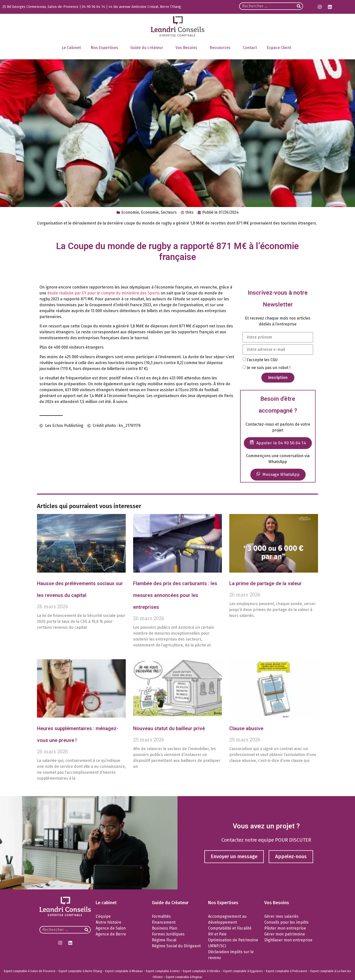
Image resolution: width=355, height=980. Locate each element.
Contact (250, 48)
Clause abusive (246, 728)
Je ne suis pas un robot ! (269, 368)
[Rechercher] (299, 6)
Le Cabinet (71, 48)
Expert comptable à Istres (163, 971)
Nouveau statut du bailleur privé (169, 728)
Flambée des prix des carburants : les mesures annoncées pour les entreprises (175, 595)
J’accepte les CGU (262, 360)
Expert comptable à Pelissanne (287, 971)
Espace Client (280, 48)
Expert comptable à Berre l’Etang (80, 971)
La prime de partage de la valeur (266, 583)
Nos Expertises (106, 48)
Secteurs (169, 212)
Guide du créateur (148, 48)
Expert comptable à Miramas (124, 971)
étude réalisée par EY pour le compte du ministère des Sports (104, 293)
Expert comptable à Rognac (184, 977)
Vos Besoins (188, 48)
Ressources (221, 48)
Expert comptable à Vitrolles (202, 971)
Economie (130, 212)
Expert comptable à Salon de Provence (30, 971)
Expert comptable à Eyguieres (243, 971)
